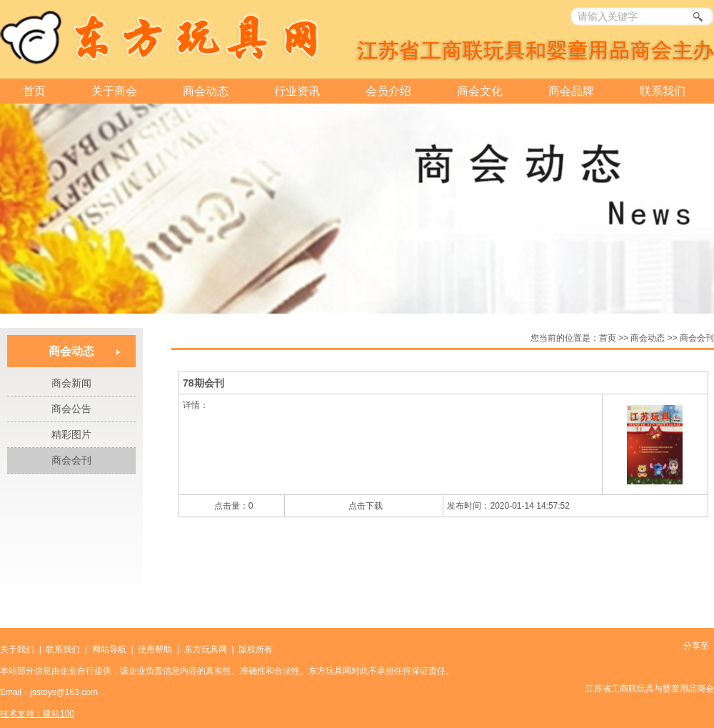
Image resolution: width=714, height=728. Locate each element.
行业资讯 (297, 91)
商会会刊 (71, 460)
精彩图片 (71, 434)
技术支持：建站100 (37, 714)
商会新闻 (71, 383)
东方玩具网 (206, 649)
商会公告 (71, 409)
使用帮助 (155, 649)
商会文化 (480, 91)
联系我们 (663, 91)
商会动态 (206, 91)
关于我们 (17, 649)
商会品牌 (571, 91)
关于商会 (114, 91)
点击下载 (366, 506)
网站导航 (109, 649)
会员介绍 (388, 91)
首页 (34, 91)
